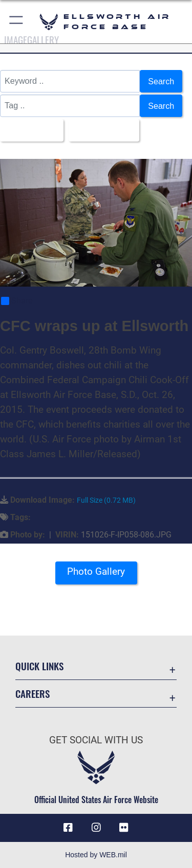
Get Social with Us (96, 740)
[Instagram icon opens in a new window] (96, 828)
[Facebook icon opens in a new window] (68, 828)
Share (17, 301)
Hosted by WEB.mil (96, 855)
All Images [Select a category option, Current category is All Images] (29, 130)
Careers (33, 694)
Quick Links (39, 666)
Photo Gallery (96, 571)
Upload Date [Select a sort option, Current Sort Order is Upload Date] (101, 130)
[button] (17, 22)
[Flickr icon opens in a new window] (124, 828)
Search (161, 81)
